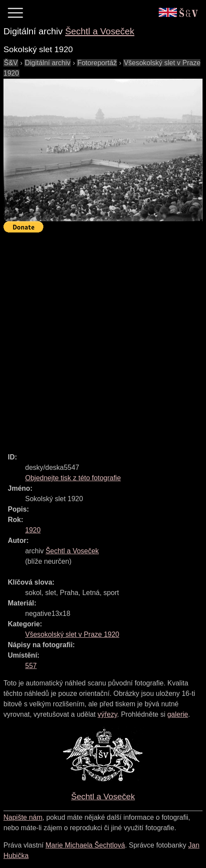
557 (31, 666)
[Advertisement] (103, 339)
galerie (178, 714)
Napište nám (23, 817)
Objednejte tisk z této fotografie (73, 478)
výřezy (107, 714)
